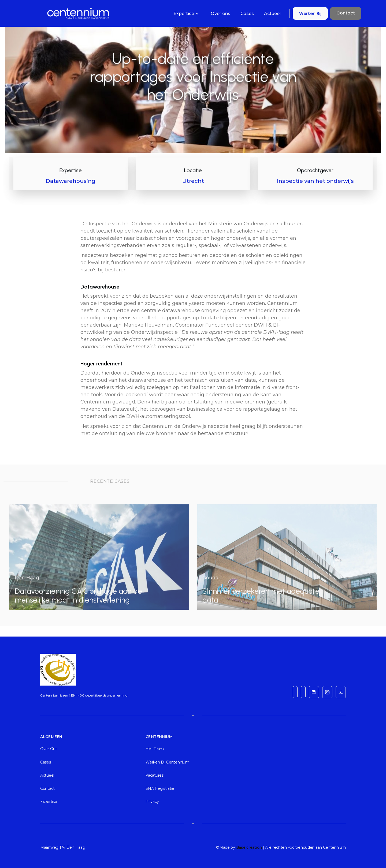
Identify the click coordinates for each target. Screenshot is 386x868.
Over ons (220, 14)
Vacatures (154, 775)
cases (46, 762)
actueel (47, 775)
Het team (155, 749)
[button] (187, 14)
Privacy (152, 802)
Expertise (49, 802)
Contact (346, 13)
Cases (247, 14)
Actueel (272, 14)
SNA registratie (160, 788)
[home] (51, 13)
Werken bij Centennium (167, 762)
